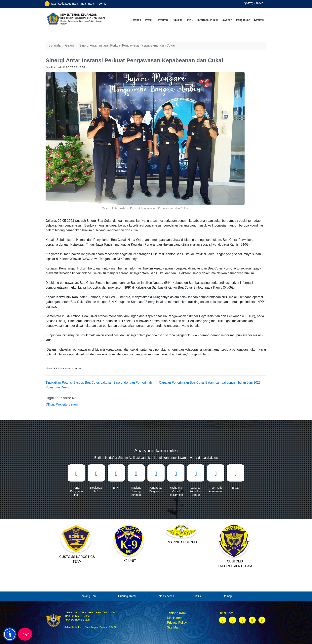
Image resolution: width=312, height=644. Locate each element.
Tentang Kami (177, 613)
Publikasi (177, 20)
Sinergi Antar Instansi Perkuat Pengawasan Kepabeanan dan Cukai (127, 45)
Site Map (173, 627)
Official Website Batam (62, 404)
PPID (190, 20)
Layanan (227, 20)
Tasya (25, 634)
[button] (10, 634)
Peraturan (162, 20)
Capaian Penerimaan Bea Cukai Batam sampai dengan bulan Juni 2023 (210, 383)
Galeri (70, 45)
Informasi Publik (208, 20)
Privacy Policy (177, 623)
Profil (148, 20)
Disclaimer (174, 618)
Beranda (136, 20)
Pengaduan (243, 20)
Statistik (259, 20)
